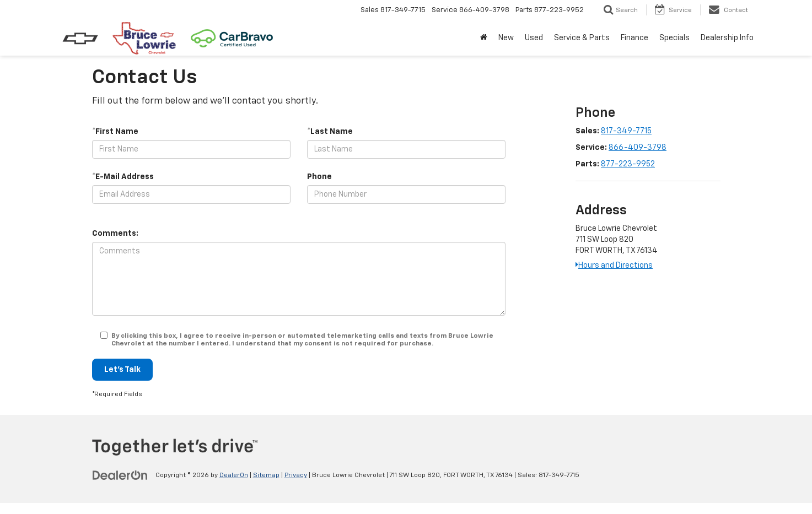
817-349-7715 (626, 131)
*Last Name (330, 132)
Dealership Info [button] (727, 38)
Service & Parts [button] (582, 38)
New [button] (506, 38)
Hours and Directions (614, 266)
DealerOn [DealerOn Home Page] (234, 475)
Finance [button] (634, 38)
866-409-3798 (638, 148)
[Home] (484, 38)
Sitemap (266, 475)
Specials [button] (674, 38)
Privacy (296, 475)
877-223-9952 (628, 164)
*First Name (115, 132)
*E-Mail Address (123, 177)
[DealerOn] (120, 475)
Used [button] (534, 38)
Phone (319, 177)
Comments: (115, 234)
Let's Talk (122, 370)
